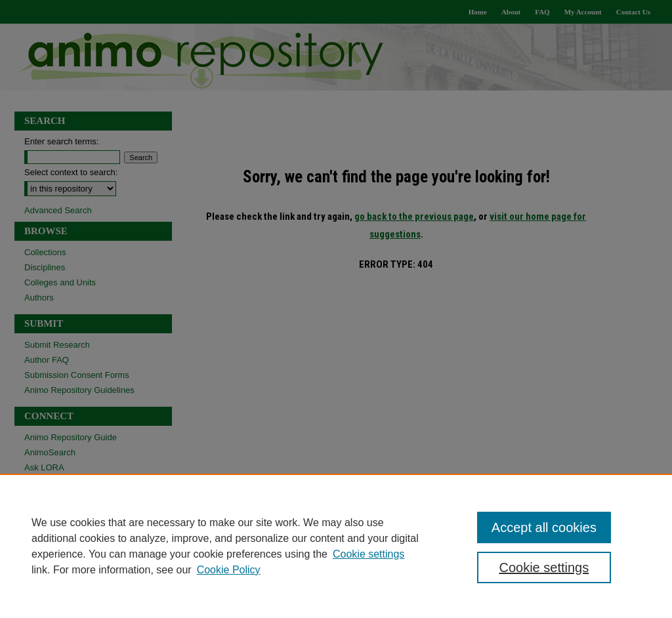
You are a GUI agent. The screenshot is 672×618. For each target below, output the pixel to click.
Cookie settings (368, 554)
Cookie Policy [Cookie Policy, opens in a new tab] (229, 570)
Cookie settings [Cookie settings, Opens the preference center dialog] (544, 567)
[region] (336, 546)
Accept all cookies (544, 527)
